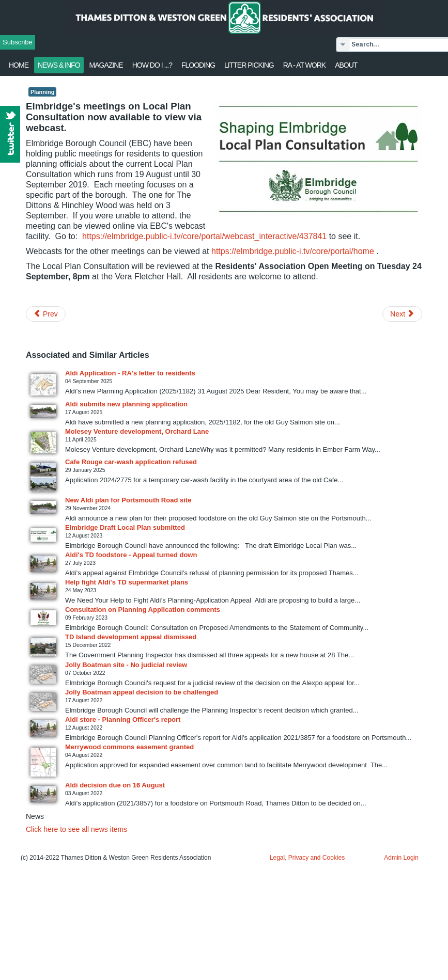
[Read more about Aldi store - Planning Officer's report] (43, 729)
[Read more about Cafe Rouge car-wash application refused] (43, 477)
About (346, 65)
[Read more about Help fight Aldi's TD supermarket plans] (43, 591)
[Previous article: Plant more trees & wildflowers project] (46, 314)
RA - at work (304, 65)
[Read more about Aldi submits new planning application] (43, 411)
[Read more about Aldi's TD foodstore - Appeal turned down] (43, 564)
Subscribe (18, 42)
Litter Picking (249, 65)
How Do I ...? (152, 65)
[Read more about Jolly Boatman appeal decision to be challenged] (43, 702)
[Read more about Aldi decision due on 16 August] (43, 794)
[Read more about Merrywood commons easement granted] (43, 762)
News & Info (59, 65)
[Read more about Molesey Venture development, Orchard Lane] (43, 443)
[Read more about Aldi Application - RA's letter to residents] (43, 385)
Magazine (106, 65)
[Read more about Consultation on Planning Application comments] (43, 618)
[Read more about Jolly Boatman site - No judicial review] (43, 675)
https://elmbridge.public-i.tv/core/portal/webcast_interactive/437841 (204, 236)
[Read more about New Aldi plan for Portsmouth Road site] (43, 507)
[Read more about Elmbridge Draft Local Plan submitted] (43, 535)
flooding (198, 65)
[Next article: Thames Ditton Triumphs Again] (402, 314)
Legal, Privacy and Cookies (307, 858)
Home (19, 65)
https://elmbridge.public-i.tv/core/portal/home (293, 251)
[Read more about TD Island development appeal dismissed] (43, 647)
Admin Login (401, 858)
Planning (42, 92)
